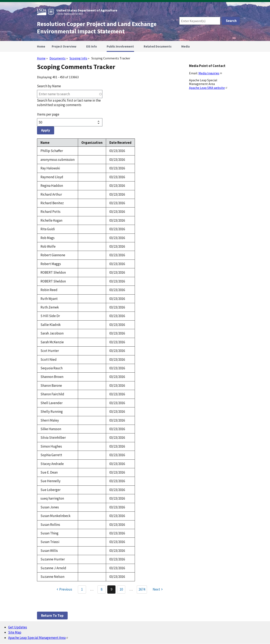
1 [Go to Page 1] (82, 589)
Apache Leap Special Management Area (38, 638)
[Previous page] (64, 590)
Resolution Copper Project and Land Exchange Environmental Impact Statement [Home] (97, 28)
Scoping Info (78, 58)
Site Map (15, 632)
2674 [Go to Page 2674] (142, 589)
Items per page (48, 114)
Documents (58, 58)
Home (41, 58)
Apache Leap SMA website (208, 88)
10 (122, 590)
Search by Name (49, 86)
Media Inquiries (210, 73)
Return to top (52, 616)
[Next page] (158, 590)
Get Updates (18, 627)
